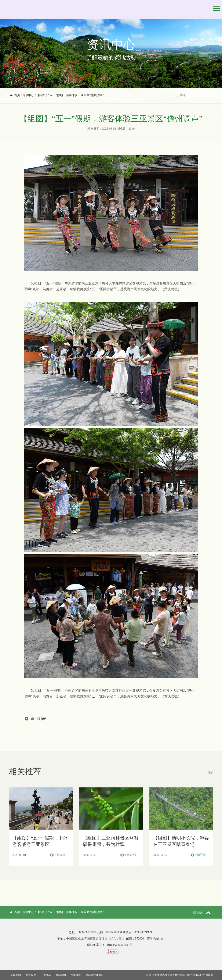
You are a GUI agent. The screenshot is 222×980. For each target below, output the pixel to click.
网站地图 (61, 975)
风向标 (210, 975)
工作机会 (46, 975)
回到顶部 (203, 913)
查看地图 (153, 939)
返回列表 (38, 719)
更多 (211, 773)
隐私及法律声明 (95, 975)
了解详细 (60, 855)
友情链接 (76, 975)
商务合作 (31, 975)
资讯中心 (28, 95)
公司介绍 (16, 975)
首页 (17, 95)
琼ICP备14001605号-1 (121, 945)
